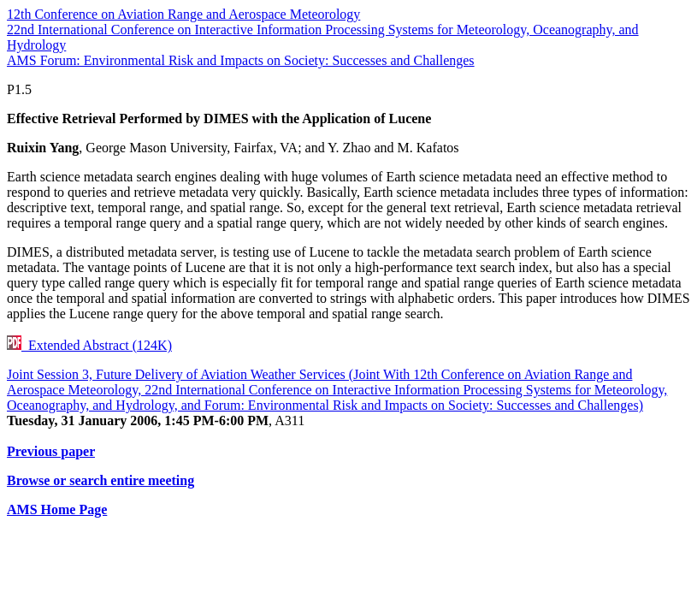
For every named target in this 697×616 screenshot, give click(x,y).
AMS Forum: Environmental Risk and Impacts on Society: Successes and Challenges (241, 60)
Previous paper (51, 451)
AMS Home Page (57, 509)
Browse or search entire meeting (100, 480)
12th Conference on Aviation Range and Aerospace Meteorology (183, 14)
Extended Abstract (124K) (89, 345)
